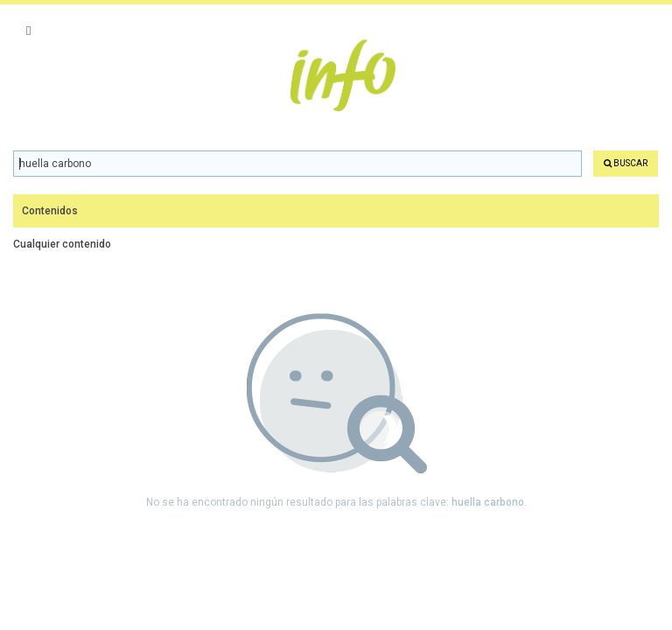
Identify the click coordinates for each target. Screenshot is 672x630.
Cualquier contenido (62, 244)
